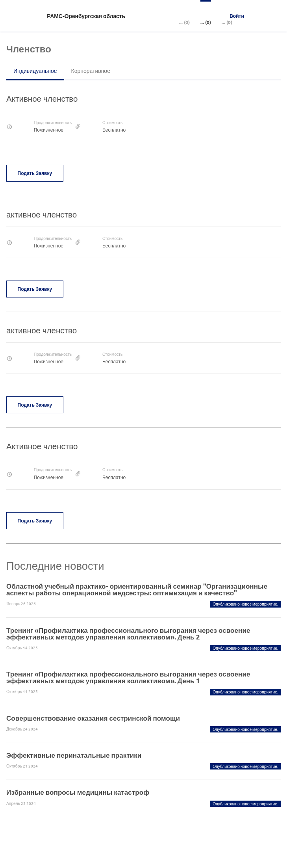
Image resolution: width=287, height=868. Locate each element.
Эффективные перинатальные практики (74, 755)
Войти (237, 16)
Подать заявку (35, 173)
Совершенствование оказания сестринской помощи (93, 718)
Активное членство (42, 98)
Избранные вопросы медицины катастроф (78, 792)
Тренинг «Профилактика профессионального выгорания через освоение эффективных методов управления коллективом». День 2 (128, 634)
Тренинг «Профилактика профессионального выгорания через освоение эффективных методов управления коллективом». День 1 (128, 677)
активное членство (42, 214)
